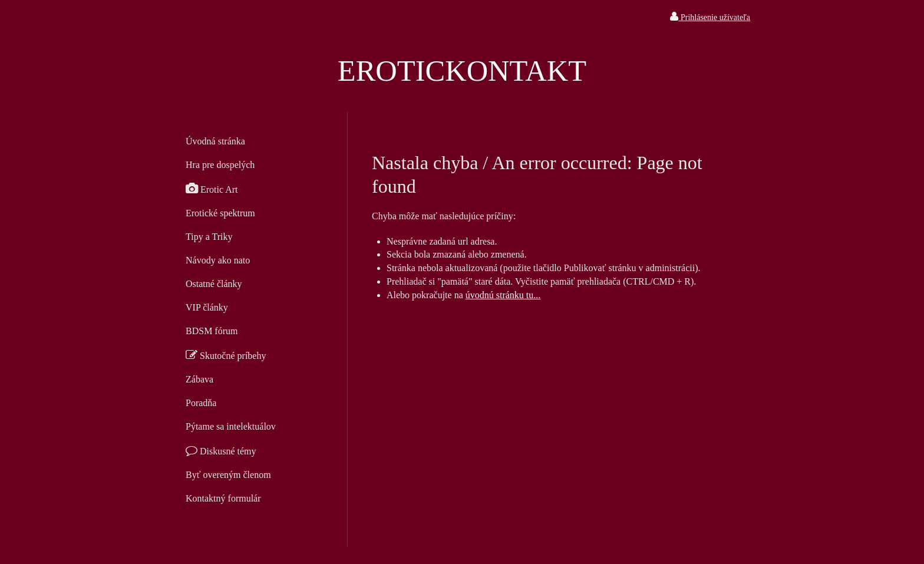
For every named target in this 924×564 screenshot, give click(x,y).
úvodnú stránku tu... (503, 295)
